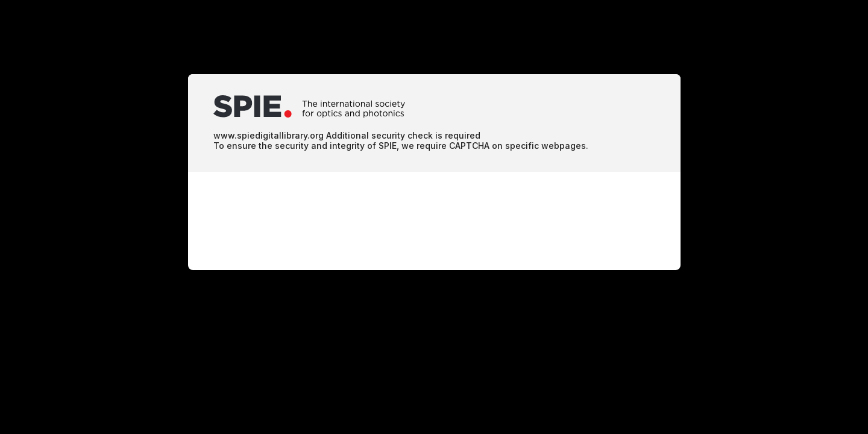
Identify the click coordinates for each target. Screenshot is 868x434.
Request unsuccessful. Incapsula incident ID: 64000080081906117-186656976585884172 (434, 217)
